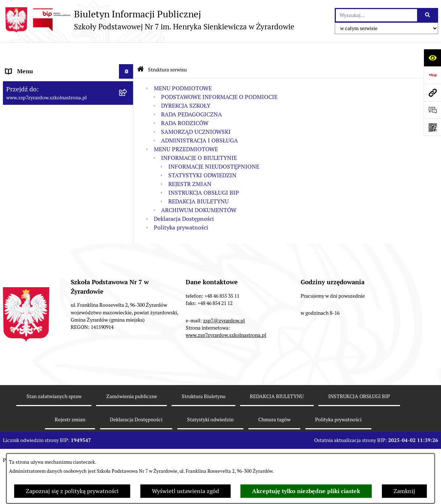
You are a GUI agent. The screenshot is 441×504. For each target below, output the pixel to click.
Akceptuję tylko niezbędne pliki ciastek (306, 491)
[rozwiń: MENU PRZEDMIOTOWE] (128, 210)
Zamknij (404, 491)
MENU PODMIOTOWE (183, 69)
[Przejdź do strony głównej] (149, 20)
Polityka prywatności (181, 208)
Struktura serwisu (167, 50)
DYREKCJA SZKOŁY (186, 86)
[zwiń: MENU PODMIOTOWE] (128, 67)
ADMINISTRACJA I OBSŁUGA (199, 121)
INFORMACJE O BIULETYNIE (199, 138)
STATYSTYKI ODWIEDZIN (202, 156)
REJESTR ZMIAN (190, 164)
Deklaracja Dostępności (184, 199)
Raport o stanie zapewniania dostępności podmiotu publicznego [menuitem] (59, 243)
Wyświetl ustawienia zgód (186, 491)
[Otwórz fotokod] (432, 127)
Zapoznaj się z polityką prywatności (72, 491)
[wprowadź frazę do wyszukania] (376, 15)
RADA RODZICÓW (185, 104)
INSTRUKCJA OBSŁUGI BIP (204, 173)
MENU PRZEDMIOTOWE (186, 130)
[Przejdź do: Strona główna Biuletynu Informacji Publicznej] (141, 51)
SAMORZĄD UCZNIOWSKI (196, 112)
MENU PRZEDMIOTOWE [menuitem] (38, 209)
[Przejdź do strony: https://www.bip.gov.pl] (432, 75)
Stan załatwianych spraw (54, 433)
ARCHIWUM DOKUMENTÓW (199, 191)
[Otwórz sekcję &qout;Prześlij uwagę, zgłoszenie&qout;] (432, 110)
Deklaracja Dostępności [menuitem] (36, 224)
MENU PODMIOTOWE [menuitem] (35, 67)
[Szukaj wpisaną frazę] (428, 15)
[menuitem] (68, 90)
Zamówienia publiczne (132, 433)
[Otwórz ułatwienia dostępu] (432, 58)
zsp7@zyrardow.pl (224, 357)
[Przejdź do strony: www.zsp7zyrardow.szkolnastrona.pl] (432, 92)
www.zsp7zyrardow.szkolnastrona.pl (226, 372)
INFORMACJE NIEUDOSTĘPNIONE (214, 147)
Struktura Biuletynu (204, 433)
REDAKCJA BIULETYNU (199, 182)
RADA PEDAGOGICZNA (191, 95)
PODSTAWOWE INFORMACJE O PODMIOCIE (219, 77)
